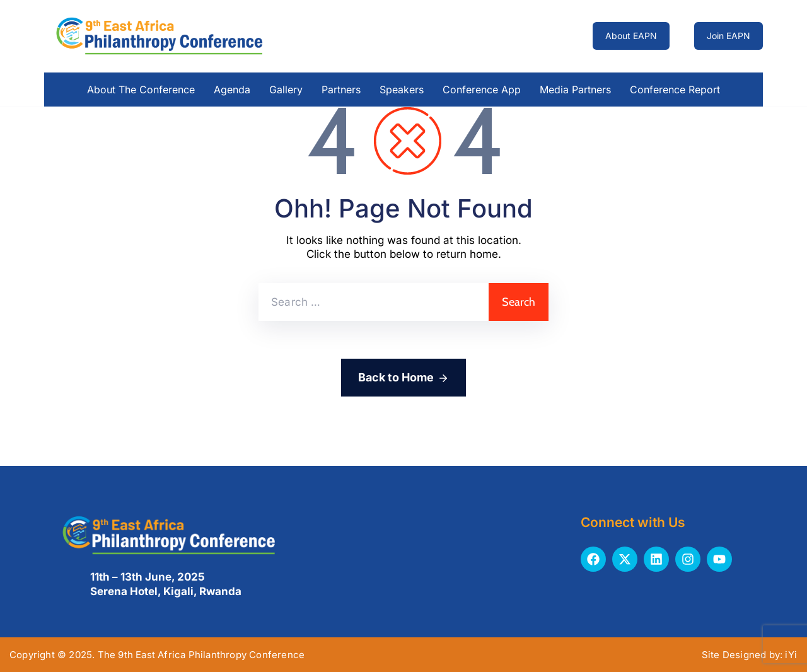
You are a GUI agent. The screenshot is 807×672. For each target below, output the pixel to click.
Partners (341, 90)
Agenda (232, 90)
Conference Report (675, 90)
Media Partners (575, 90)
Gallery (286, 90)
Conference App (482, 90)
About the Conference (141, 90)
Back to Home (403, 378)
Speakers (402, 90)
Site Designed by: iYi (749, 655)
